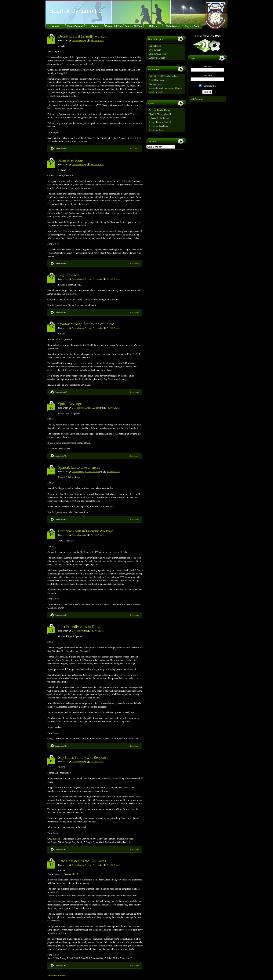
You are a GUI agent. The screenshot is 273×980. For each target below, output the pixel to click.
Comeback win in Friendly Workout (86, 531)
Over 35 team (155, 50)
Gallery (153, 26)
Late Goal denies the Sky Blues (82, 861)
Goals (95, 26)
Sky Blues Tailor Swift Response (83, 757)
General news (78, 40)
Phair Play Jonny (71, 160)
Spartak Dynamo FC (76, 11)
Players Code (192, 26)
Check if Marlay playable (160, 114)
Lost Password (196, 99)
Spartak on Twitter (157, 130)
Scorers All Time (133, 26)
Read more (135, 149)
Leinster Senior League (159, 118)
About (55, 26)
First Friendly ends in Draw (79, 627)
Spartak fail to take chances (79, 467)
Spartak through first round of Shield (86, 324)
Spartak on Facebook (158, 126)
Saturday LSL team (157, 54)
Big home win (69, 275)
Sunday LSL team (92, 279)
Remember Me (208, 86)
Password (207, 76)
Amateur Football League (160, 110)
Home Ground (75, 26)
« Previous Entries (56, 976)
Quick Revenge (70, 404)
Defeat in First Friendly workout (83, 36)
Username (207, 66)
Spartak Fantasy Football (160, 122)
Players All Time (114, 26)
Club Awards (173, 26)
